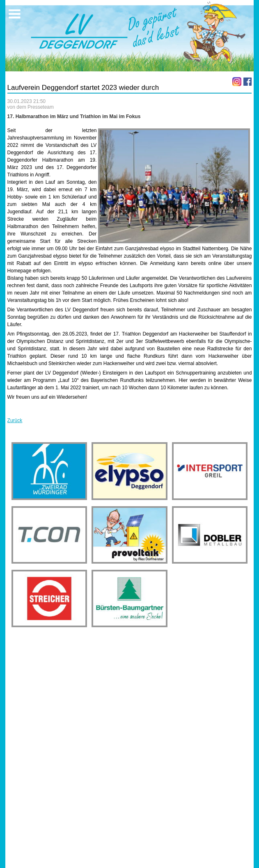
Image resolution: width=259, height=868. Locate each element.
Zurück (15, 420)
